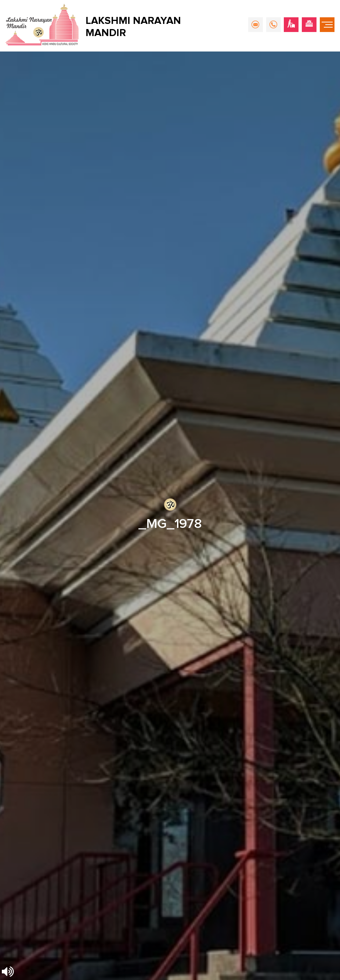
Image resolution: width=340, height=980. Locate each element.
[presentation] (54, 548)
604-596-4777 (43, 673)
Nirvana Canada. (315, 971)
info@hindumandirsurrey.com (59, 660)
